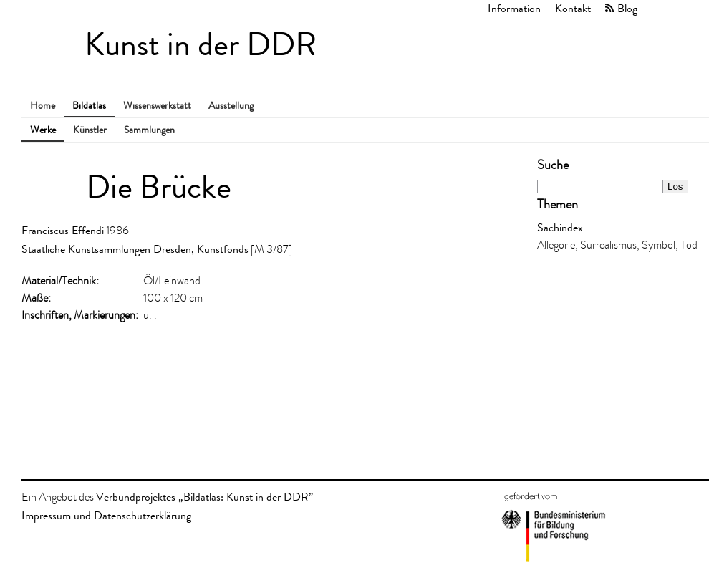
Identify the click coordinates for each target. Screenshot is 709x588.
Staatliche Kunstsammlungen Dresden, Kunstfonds (135, 249)
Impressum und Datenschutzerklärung (106, 515)
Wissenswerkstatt (157, 106)
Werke (43, 130)
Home (43, 106)
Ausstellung (231, 106)
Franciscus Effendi (63, 230)
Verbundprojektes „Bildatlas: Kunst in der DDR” (204, 497)
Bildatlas (89, 106)
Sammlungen (149, 130)
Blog (627, 8)
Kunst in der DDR (201, 45)
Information (514, 8)
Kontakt (573, 8)
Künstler (90, 130)
